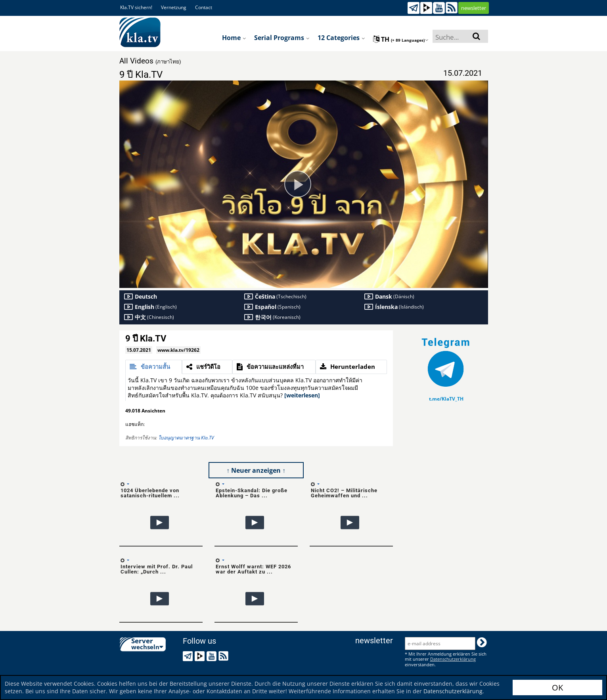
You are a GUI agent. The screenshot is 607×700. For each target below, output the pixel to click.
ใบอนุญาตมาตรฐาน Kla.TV (186, 438)
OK (557, 688)
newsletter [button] (474, 8)
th (401, 39)
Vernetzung (174, 7)
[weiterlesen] (302, 395)
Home (234, 38)
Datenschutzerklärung (453, 691)
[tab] (154, 367)
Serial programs (282, 38)
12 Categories (341, 38)
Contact (204, 7)
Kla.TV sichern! (136, 7)
